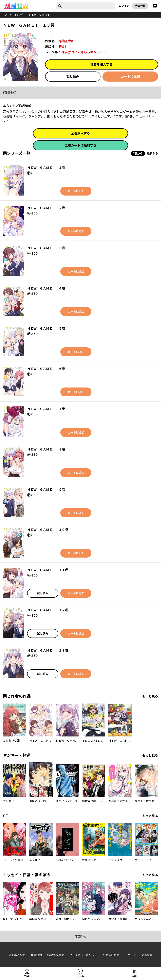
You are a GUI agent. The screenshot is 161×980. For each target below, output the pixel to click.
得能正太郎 (66, 41)
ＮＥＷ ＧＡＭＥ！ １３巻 (48, 650)
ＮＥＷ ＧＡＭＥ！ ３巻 (46, 248)
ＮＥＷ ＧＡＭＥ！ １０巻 (48, 530)
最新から (152, 153)
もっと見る (150, 696)
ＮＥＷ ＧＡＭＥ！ (40, 15)
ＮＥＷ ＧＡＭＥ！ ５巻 (46, 328)
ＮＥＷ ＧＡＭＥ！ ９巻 (46, 490)
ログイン (124, 6)
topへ (81, 936)
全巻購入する (80, 133)
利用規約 (36, 955)
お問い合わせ (111, 955)
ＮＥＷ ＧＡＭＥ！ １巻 (46, 168)
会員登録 (140, 6)
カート (80, 976)
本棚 (134, 976)
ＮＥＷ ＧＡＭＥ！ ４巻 (46, 288)
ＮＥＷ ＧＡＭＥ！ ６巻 (46, 369)
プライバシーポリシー (83, 955)
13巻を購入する (101, 64)
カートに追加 (130, 76)
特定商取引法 (56, 955)
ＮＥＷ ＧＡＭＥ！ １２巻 (48, 610)
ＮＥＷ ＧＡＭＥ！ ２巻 (46, 208)
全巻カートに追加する (80, 145)
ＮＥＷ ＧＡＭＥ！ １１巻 (48, 570)
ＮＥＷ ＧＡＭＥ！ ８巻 (46, 449)
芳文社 (63, 47)
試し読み (73, 76)
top (6, 15)
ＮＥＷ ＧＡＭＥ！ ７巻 (46, 409)
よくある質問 (17, 955)
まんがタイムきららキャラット (84, 52)
